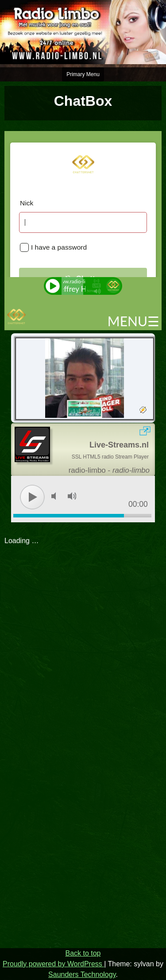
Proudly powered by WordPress (53, 964)
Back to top (83, 953)
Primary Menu (83, 74)
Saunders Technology (82, 974)
